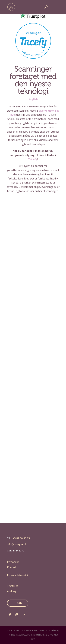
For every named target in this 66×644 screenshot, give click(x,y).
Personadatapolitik (18, 575)
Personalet (13, 562)
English (33, 99)
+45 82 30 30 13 (21, 538)
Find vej (11, 591)
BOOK (18, 603)
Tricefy (33, 159)
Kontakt (12, 567)
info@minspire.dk (17, 544)
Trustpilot (12, 586)
